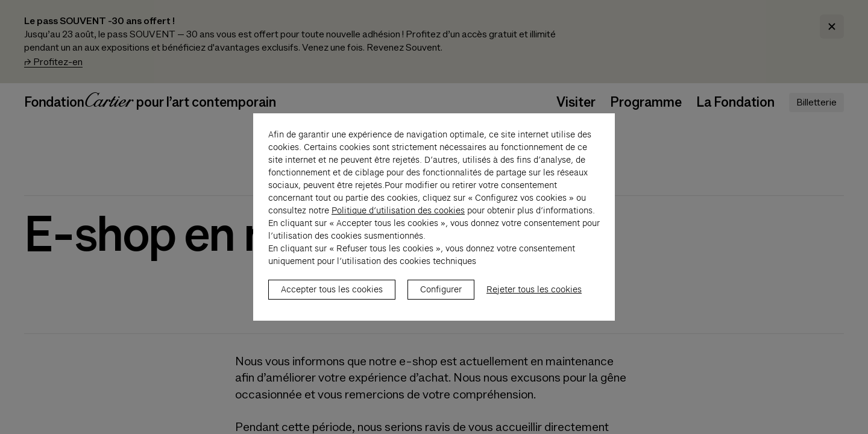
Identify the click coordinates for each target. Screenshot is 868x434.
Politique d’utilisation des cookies (398, 217)
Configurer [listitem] (441, 296)
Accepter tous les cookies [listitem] (332, 296)
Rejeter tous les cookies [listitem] (534, 296)
